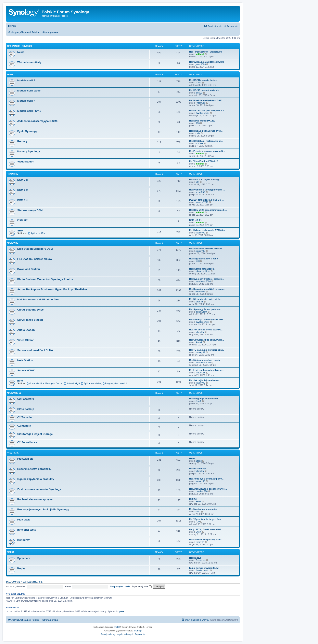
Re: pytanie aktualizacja (202, 269)
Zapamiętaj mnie (142, 586)
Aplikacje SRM (37, 233)
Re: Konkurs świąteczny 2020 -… (207, 540)
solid (198, 512)
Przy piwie (24, 520)
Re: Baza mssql (197, 469)
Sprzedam (24, 558)
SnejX (198, 401)
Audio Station (26, 330)
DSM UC (23, 220)
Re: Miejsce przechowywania (205, 360)
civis (198, 133)
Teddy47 (200, 542)
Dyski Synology (27, 131)
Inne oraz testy (27, 530)
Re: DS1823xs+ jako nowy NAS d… (208, 111)
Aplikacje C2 (14, 393)
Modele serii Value (29, 91)
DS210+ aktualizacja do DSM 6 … (207, 200)
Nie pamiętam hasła (120, 586)
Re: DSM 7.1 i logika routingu (205, 180)
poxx (122, 611)
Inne (20, 381)
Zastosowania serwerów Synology (39, 489)
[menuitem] (12, 26)
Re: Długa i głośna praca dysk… (206, 131)
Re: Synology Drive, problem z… (206, 309)
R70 (198, 123)
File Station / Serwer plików (35, 259)
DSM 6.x (22, 190)
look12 (199, 93)
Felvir (198, 501)
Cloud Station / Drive (30, 310)
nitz (197, 182)
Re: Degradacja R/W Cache (203, 259)
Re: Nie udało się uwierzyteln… (206, 299)
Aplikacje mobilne (91, 383)
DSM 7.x (22, 180)
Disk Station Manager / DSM (35, 249)
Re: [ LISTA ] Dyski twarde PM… (206, 529)
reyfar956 (200, 192)
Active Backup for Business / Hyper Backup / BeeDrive (52, 289)
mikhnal (200, 54)
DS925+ (193, 499)
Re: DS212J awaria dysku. (203, 80)
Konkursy (23, 540)
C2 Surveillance (27, 442)
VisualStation (26, 162)
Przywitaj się (25, 459)
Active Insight (72, 383)
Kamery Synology (29, 151)
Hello (192, 458)
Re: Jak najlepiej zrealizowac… (206, 380)
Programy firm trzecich (115, 383)
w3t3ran (199, 143)
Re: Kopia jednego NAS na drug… (207, 289)
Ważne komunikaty (29, 62)
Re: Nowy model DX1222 (202, 121)
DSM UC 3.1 (195, 220)
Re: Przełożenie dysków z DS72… (207, 100)
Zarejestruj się (33, 582)
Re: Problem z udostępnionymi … (207, 190)
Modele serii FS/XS (29, 111)
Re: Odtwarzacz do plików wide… (207, 340)
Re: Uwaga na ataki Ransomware (207, 62)
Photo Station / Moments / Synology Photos (45, 279)
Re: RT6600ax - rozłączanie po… (206, 141)
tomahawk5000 (203, 281)
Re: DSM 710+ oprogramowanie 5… (208, 210)
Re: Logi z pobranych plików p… (206, 370)
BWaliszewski (202, 113)
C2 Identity (24, 426)
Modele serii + (26, 101)
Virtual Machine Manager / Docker (45, 383)
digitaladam (201, 312)
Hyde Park (13, 453)
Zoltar (198, 83)
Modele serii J (26, 80)
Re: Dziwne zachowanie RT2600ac (207, 230)
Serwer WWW (26, 370)
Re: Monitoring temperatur (203, 509)
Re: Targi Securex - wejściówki (205, 52)
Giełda (11, 552)
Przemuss (200, 103)
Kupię (21, 568)
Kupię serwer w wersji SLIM (204, 568)
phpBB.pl (138, 631)
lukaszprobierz (203, 271)
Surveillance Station (30, 320)
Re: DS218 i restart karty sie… (205, 90)
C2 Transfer (25, 417)
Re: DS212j (195, 558)
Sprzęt (11, 75)
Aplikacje (12, 243)
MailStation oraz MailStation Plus (38, 299)
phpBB (117, 627)
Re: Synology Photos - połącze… (207, 279)
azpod (199, 461)
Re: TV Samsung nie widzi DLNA (206, 350)
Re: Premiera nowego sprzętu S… (207, 151)
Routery (22, 141)
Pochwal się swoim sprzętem (36, 499)
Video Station (26, 340)
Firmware (12, 174)
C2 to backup (26, 409)
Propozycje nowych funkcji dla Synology (43, 509)
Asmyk (199, 342)
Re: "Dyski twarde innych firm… (206, 519)
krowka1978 (201, 491)
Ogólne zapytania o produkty (36, 479)
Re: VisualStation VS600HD (204, 161)
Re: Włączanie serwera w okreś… (207, 248)
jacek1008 (201, 64)
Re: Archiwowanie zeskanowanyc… (208, 489)
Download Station (29, 269)
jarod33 (199, 302)
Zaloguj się (13, 582)
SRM (20, 231)
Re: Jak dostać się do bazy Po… (206, 330)
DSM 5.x (22, 200)
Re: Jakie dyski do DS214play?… (207, 479)
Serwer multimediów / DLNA (35, 350)
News (21, 52)
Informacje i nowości (19, 46)
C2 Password (26, 399)
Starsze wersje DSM (30, 210)
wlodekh (200, 332)
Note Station (25, 360)
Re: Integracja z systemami (203, 399)
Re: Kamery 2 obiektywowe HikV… (207, 319)
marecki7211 (202, 202)
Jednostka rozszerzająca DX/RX (37, 121)
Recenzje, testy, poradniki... (35, 469)
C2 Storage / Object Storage (35, 434)
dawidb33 (200, 291)
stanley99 (200, 233)
